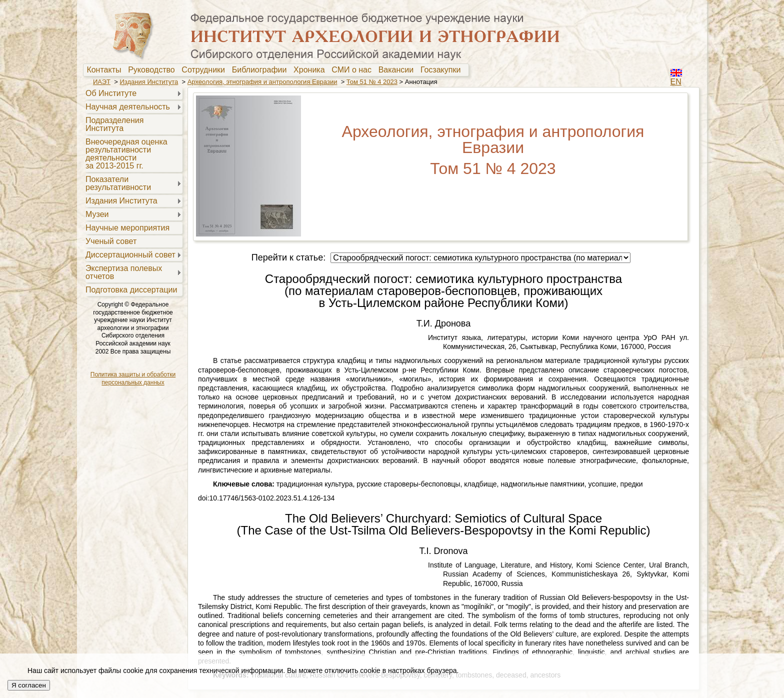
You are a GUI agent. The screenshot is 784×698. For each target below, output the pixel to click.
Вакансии (398, 70)
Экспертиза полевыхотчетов (124, 272)
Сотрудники (205, 70)
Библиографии (262, 70)
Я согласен (29, 685)
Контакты (106, 70)
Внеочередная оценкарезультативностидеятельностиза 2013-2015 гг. (126, 154)
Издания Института (149, 82)
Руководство (153, 70)
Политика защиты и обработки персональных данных (133, 378)
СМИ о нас (354, 70)
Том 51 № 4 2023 (372, 82)
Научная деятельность (128, 107)
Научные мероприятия (127, 228)
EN (676, 82)
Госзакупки (443, 70)
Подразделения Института (114, 124)
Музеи (97, 214)
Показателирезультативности (118, 183)
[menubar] (276, 70)
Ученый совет (111, 241)
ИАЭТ (102, 82)
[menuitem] (106, 70)
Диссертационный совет (130, 255)
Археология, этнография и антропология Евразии (262, 82)
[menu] (133, 191)
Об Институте (111, 93)
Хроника (311, 70)
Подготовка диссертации (131, 290)
